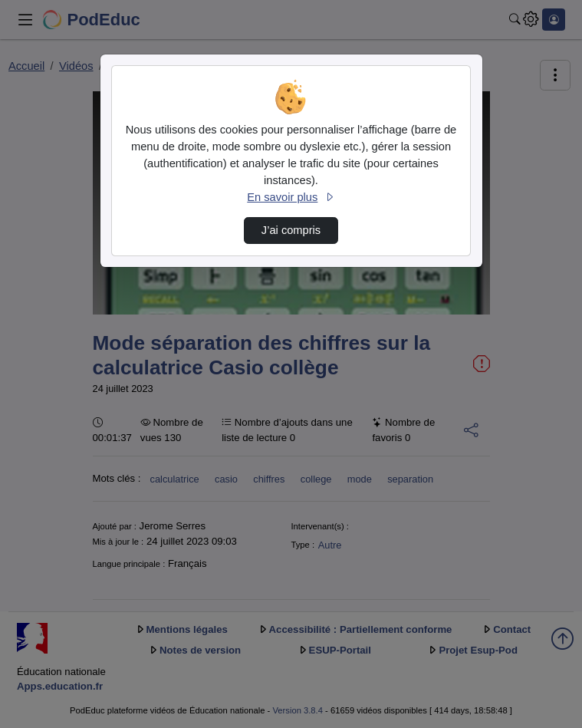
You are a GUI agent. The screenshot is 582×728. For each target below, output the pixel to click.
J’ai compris (291, 230)
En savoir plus (291, 197)
